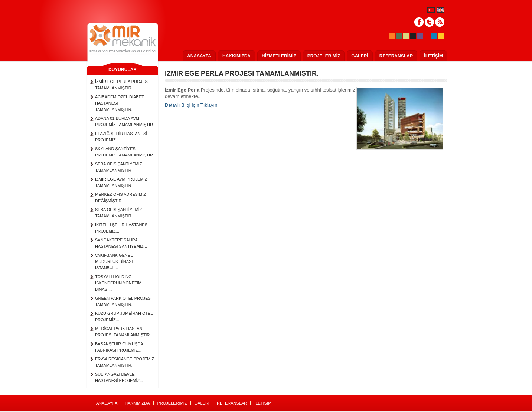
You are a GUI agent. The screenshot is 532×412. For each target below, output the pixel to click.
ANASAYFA (199, 56)
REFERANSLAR (396, 56)
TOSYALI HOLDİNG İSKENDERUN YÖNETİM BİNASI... (118, 283)
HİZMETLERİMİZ (279, 56)
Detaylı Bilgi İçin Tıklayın (191, 105)
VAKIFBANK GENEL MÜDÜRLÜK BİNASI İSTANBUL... (114, 261)
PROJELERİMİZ (324, 56)
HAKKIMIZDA (236, 56)
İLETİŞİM (433, 56)
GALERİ (360, 56)
